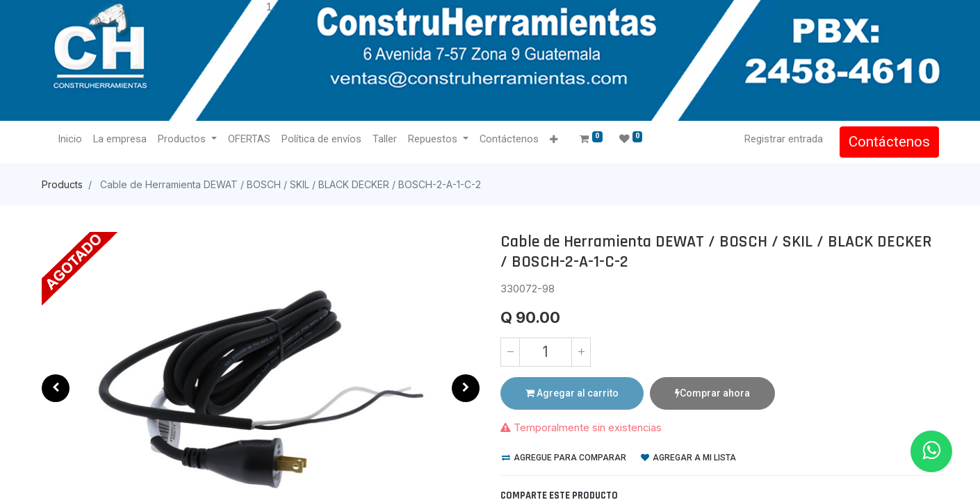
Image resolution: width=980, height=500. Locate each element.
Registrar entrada (783, 139)
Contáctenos (889, 142)
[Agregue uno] (581, 352)
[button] (554, 140)
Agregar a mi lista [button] (688, 458)
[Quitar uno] (510, 352)
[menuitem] (71, 140)
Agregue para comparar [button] (564, 458)
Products (62, 184)
